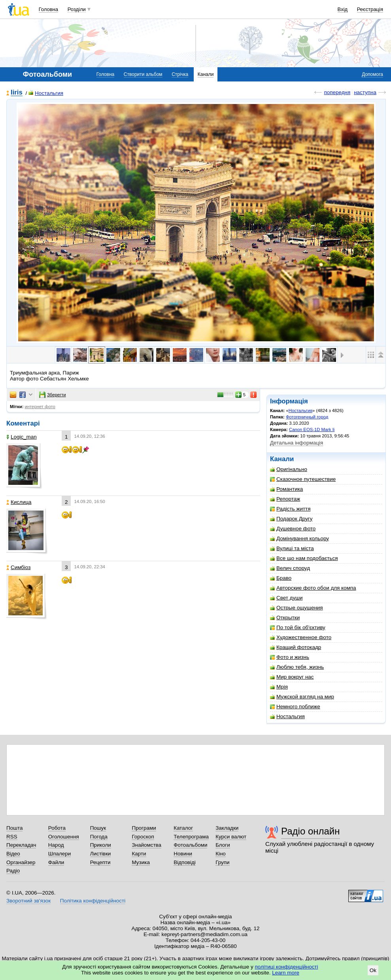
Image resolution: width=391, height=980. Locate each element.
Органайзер (21, 862)
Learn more (286, 973)
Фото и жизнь (290, 657)
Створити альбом (143, 74)
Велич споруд (290, 568)
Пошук (98, 828)
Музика (141, 862)
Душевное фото (293, 529)
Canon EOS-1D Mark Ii (312, 429)
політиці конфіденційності (287, 967)
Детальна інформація (297, 443)
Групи (222, 862)
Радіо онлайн (311, 831)
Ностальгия (46, 93)
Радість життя (290, 509)
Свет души (286, 598)
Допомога (372, 74)
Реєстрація (370, 9)
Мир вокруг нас (292, 677)
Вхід (343, 9)
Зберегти (53, 395)
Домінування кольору (299, 538)
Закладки (227, 828)
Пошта (14, 828)
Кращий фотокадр (296, 647)
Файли (56, 862)
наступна (365, 92)
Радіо (13, 871)
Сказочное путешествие (303, 479)
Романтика (286, 489)
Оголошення (64, 837)
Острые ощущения (297, 608)
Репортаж (285, 499)
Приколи (101, 845)
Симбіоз (18, 567)
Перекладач (21, 845)
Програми (144, 828)
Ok (373, 970)
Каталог (183, 828)
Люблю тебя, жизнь (297, 667)
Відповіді (185, 862)
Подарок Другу (291, 519)
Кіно (221, 854)
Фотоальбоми (190, 845)
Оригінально (289, 469)
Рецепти (100, 862)
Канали (206, 74)
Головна (48, 9)
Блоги (223, 845)
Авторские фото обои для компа (313, 588)
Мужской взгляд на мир (302, 697)
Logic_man (22, 437)
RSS (12, 837)
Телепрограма (191, 837)
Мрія (279, 687)
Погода (99, 837)
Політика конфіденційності (93, 901)
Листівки (101, 854)
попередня (337, 92)
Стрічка (180, 74)
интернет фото (40, 407)
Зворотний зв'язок (28, 901)
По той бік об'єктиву (298, 627)
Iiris (17, 93)
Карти (139, 854)
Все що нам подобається (304, 558)
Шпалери (59, 854)
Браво (281, 578)
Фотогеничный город (307, 417)
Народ (56, 845)
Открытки (285, 618)
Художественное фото (301, 637)
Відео (13, 854)
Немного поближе (295, 707)
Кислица (19, 502)
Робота (57, 828)
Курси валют (231, 837)
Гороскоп (143, 837)
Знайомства (146, 845)
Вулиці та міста (292, 548)
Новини (183, 854)
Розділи (77, 9)
